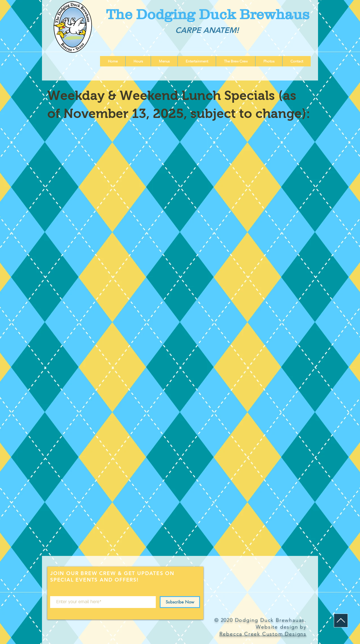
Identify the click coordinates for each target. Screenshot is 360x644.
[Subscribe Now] (180, 602)
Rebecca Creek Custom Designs (263, 634)
